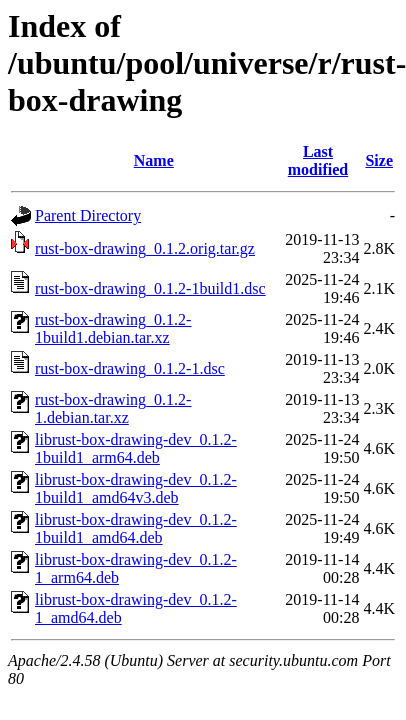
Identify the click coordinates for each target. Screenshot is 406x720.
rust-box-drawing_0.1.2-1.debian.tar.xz (113, 408)
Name (154, 160)
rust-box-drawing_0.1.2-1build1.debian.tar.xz (113, 328)
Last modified (318, 160)
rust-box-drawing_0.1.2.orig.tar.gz (145, 248)
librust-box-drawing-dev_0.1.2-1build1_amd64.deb (136, 528)
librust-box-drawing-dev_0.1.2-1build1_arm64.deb (136, 448)
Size (379, 160)
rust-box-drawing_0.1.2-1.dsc (130, 368)
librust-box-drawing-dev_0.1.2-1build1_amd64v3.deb (136, 488)
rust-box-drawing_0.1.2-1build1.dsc (150, 288)
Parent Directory (88, 215)
